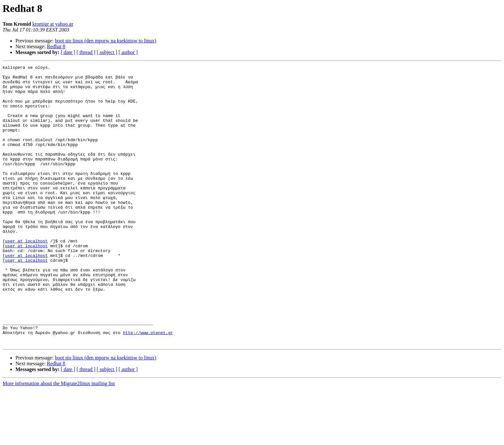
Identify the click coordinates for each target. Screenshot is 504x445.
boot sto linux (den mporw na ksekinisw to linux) (106, 41)
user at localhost (27, 277)
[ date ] (68, 52)
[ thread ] (86, 52)
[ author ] (128, 52)
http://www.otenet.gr (148, 386)
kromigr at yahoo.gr (53, 24)
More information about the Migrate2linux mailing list (59, 439)
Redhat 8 (56, 46)
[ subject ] (107, 52)
